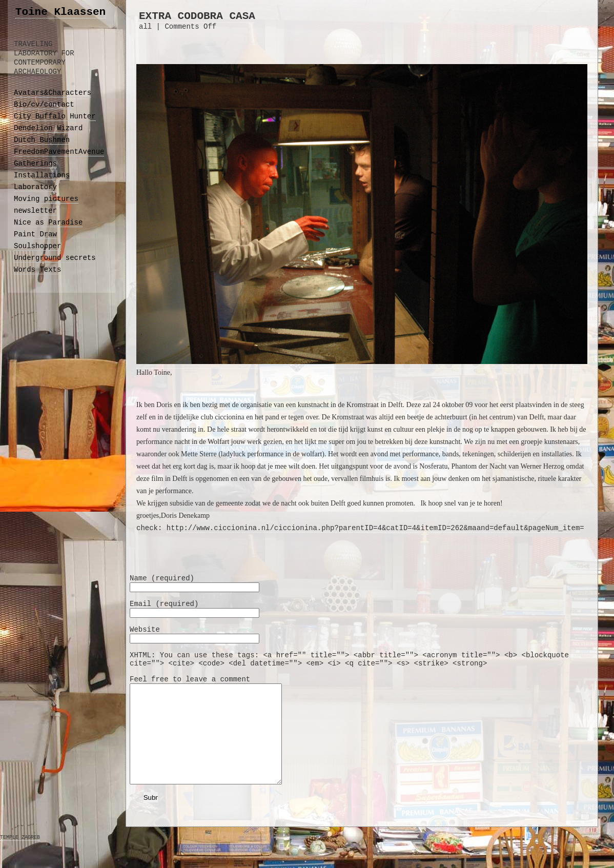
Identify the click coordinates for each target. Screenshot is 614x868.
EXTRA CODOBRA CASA (197, 16)
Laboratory (35, 187)
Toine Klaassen (60, 12)
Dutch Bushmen (42, 140)
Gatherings (35, 164)
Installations (42, 175)
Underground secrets (55, 258)
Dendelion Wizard (48, 128)
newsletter (35, 211)
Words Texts (37, 270)
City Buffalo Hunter (55, 116)
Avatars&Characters (53, 93)
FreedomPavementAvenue (59, 152)
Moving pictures (46, 199)
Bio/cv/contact (44, 105)
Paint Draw (35, 234)
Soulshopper (37, 246)
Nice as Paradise (48, 223)
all (145, 27)
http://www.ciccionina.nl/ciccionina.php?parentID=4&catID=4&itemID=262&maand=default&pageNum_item (373, 528)
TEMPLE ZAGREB (20, 857)
